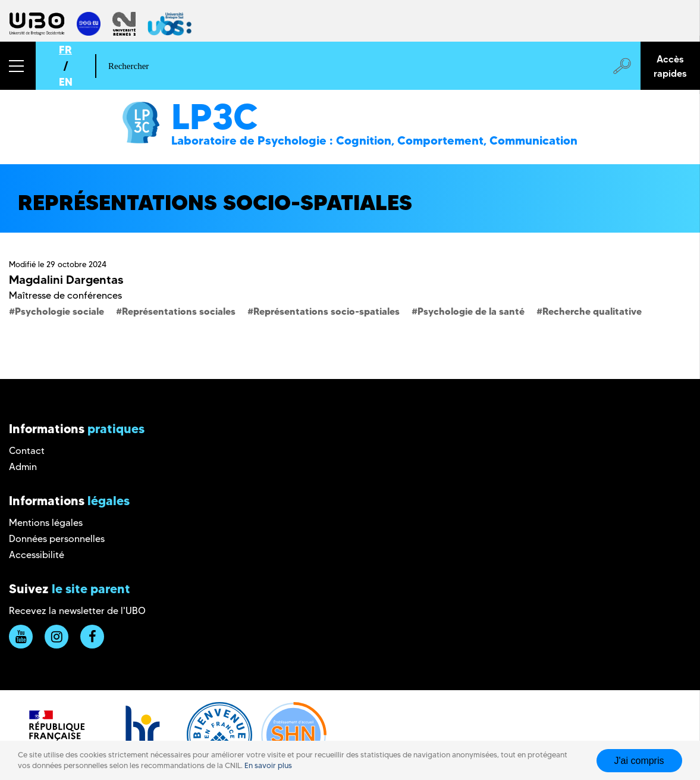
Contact (27, 451)
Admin (23, 467)
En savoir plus (268, 765)
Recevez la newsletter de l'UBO (77, 611)
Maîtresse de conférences (65, 295)
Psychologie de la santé (471, 311)
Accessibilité (37, 555)
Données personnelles (57, 539)
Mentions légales (46, 523)
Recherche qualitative (592, 311)
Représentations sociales (179, 311)
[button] (18, 66)
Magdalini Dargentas (66, 280)
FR (65, 50)
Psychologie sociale (59, 311)
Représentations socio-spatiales (327, 311)
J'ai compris (639, 761)
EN (66, 82)
